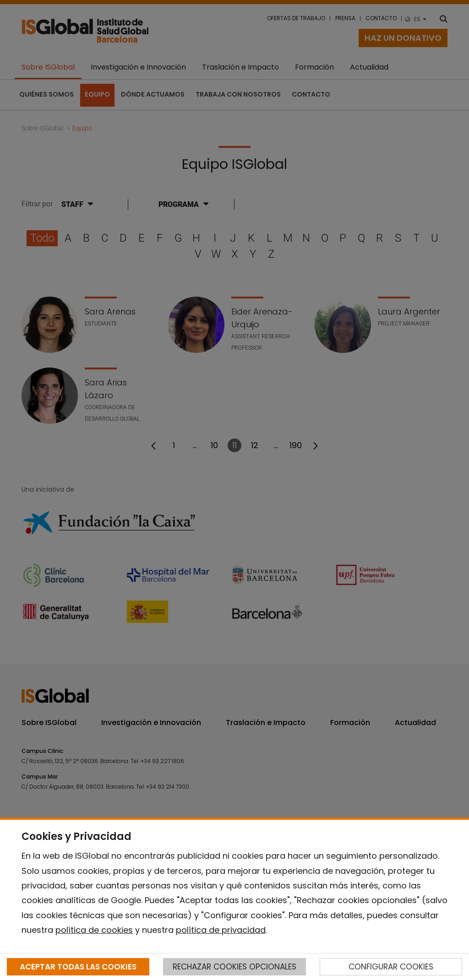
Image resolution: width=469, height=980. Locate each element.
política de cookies (94, 930)
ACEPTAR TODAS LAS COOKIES (78, 967)
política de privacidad (221, 930)
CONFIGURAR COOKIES (391, 967)
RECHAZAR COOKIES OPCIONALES (234, 967)
